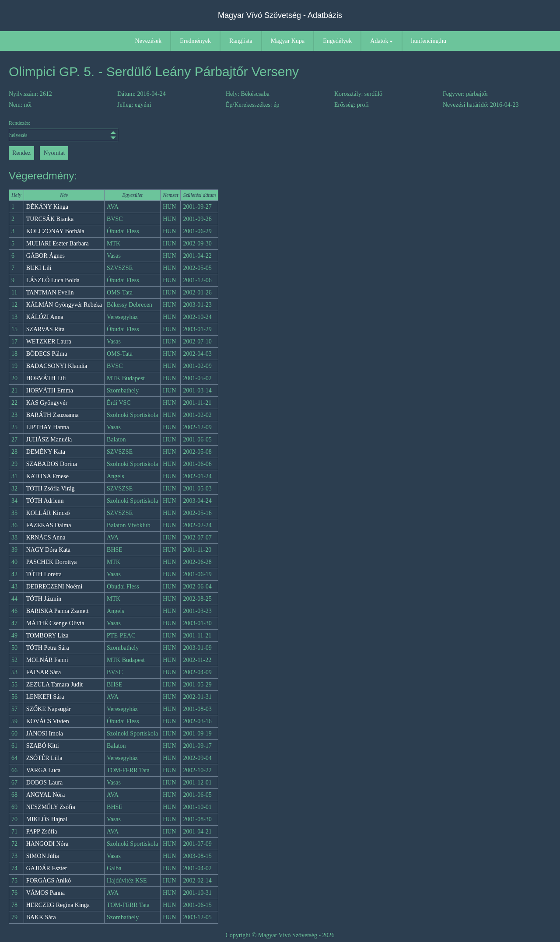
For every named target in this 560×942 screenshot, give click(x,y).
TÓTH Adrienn (45, 501)
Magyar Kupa (288, 41)
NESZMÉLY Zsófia (51, 807)
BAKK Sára (41, 917)
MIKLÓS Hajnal (47, 819)
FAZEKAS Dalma (49, 525)
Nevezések (149, 41)
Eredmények (195, 41)
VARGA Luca (44, 770)
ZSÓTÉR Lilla (44, 758)
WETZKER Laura (49, 341)
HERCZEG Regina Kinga (58, 905)
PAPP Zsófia (42, 832)
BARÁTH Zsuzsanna (52, 415)
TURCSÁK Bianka (50, 219)
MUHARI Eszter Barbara (58, 243)
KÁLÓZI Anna (45, 317)
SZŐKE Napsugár (49, 709)
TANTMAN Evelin (50, 292)
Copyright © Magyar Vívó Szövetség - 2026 (280, 935)
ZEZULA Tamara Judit (54, 685)
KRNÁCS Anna (46, 538)
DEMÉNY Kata (46, 452)
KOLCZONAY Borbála (55, 231)
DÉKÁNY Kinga (47, 207)
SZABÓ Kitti (43, 746)
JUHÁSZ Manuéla (49, 439)
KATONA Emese (47, 476)
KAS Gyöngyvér (47, 403)
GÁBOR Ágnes (45, 256)
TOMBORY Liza (47, 636)
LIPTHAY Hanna (48, 427)
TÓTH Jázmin (44, 599)
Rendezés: (63, 131)
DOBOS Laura (45, 783)
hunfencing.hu (429, 41)
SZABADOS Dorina (52, 464)
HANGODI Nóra (47, 844)
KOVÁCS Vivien (48, 721)
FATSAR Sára (44, 672)
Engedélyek (337, 41)
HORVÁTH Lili (46, 378)
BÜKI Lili (39, 268)
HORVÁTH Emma (50, 390)
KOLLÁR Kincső (48, 513)
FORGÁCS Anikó (49, 881)
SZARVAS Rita (45, 329)
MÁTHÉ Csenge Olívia (55, 623)
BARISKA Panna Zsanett (58, 611)
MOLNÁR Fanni (47, 660)
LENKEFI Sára (45, 697)
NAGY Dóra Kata (48, 550)
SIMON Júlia (43, 856)
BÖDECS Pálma (47, 354)
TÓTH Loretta (44, 574)
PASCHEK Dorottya (52, 562)
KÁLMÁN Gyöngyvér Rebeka (64, 305)
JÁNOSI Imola (45, 734)
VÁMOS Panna (45, 893)
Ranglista (241, 41)
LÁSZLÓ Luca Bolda (53, 280)
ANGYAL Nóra (46, 795)
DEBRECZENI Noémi (54, 587)
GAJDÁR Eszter (47, 868)
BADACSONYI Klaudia (57, 366)
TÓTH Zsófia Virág (51, 489)
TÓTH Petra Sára (48, 648)
